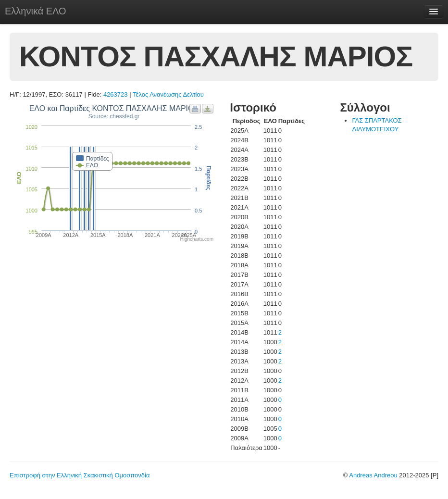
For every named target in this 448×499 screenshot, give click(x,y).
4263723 (116, 94)
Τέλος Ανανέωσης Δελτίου (168, 94)
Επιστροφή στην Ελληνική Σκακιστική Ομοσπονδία (80, 475)
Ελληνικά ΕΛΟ (36, 11)
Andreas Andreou (373, 475)
